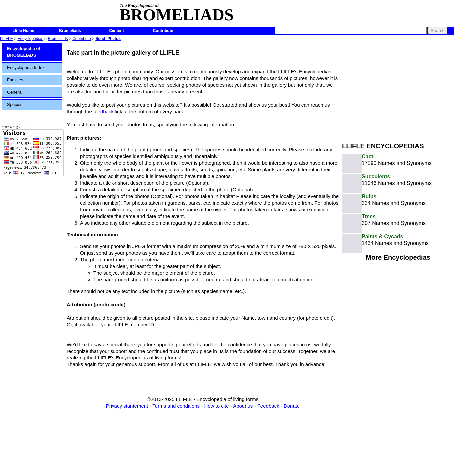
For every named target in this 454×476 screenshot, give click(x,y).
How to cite (216, 406)
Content (116, 31)
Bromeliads (70, 31)
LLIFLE (6, 39)
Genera (14, 92)
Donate (292, 406)
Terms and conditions (176, 406)
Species (15, 104)
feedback (103, 111)
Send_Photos (108, 39)
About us (243, 406)
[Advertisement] (398, 89)
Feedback (268, 406)
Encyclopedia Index (26, 67)
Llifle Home (23, 31)
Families (15, 80)
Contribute (163, 31)
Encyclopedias (30, 39)
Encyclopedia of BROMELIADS (24, 52)
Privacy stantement (127, 406)
